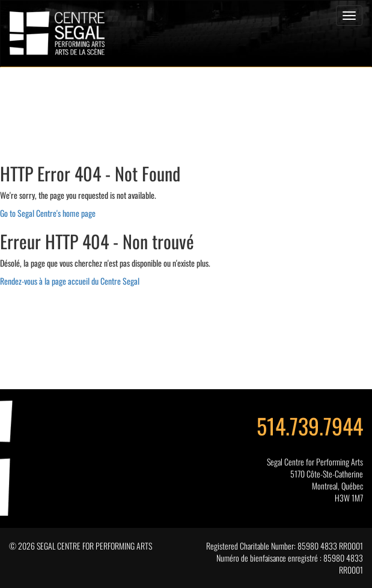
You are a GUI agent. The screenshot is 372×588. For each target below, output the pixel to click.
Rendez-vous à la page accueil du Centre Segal (70, 281)
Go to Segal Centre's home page (48, 213)
